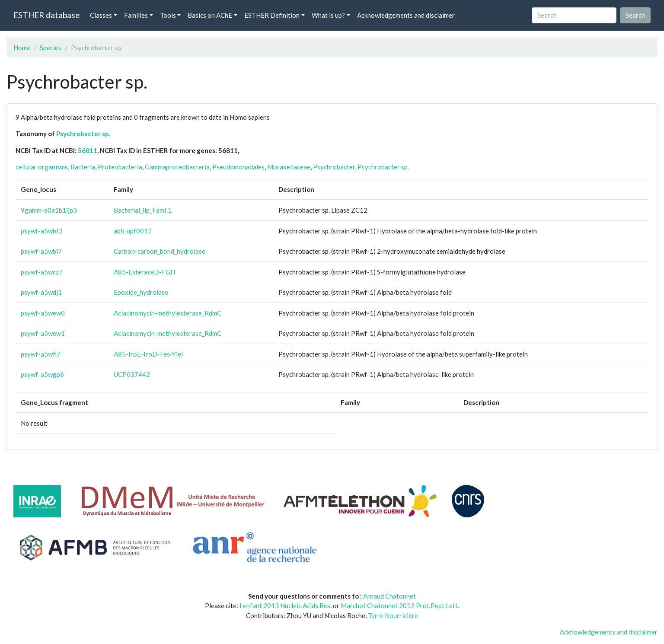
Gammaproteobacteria (177, 167)
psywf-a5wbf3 (42, 231)
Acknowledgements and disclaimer (406, 15)
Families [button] (136, 15)
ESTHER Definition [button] (272, 15)
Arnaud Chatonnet (389, 596)
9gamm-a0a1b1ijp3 (49, 210)
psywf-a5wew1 (43, 333)
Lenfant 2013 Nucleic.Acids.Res (285, 606)
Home (22, 48)
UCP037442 (132, 374)
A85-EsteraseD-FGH (144, 272)
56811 (88, 150)
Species (51, 48)
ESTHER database (46, 15)
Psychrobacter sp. (83, 134)
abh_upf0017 (133, 231)
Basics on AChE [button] (210, 15)
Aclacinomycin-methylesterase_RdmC (168, 313)
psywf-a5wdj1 (41, 292)
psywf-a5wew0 (43, 313)
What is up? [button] (328, 15)
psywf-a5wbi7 (41, 251)
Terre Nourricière (393, 615)
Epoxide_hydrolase (141, 292)
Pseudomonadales (238, 167)
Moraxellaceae (289, 167)
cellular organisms (42, 167)
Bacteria (83, 167)
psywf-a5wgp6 (42, 374)
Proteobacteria (120, 167)
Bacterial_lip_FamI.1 (143, 210)
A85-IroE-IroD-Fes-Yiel (148, 354)
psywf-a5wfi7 (41, 354)
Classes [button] (101, 15)
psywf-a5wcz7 (42, 272)
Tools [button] (168, 15)
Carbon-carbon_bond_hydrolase (160, 251)
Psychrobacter (334, 167)
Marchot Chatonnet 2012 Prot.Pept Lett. (400, 606)
